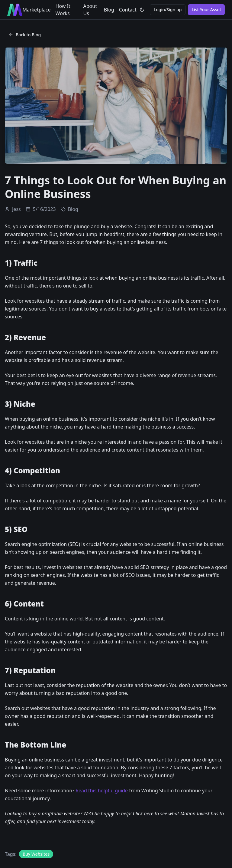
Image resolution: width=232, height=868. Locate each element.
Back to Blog (25, 35)
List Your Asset (206, 10)
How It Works (63, 10)
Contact (128, 10)
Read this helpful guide (102, 791)
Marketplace (36, 10)
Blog (109, 10)
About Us (90, 10)
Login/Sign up (168, 10)
